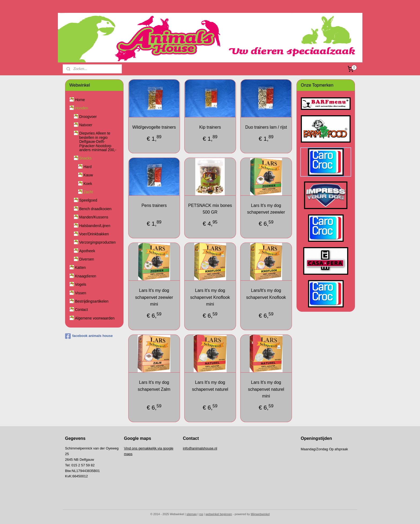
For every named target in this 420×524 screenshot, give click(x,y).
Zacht (88, 192)
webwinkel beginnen (219, 514)
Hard (88, 167)
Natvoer (86, 125)
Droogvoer (88, 117)
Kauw (88, 175)
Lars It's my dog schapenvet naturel (210, 386)
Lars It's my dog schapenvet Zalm (154, 386)
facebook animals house (89, 336)
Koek (88, 184)
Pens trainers (154, 205)
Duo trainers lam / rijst (266, 127)
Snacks (85, 158)
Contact (81, 310)
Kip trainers (210, 127)
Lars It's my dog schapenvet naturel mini (266, 389)
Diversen (87, 259)
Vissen (81, 293)
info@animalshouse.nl (200, 448)
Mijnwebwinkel (260, 514)
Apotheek (87, 251)
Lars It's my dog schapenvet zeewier (266, 209)
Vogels (81, 284)
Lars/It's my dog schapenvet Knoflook (266, 294)
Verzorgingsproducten (97, 242)
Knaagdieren (86, 276)
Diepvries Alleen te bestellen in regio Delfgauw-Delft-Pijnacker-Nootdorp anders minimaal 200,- (98, 142)
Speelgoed (88, 200)
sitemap (192, 514)
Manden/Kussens (94, 217)
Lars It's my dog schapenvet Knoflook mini (210, 297)
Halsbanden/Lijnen (95, 226)
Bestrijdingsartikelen (92, 301)
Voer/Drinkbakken (94, 234)
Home (80, 100)
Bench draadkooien (95, 209)
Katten (80, 267)
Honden (82, 108)
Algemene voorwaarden (95, 318)
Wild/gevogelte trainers (154, 127)
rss (201, 514)
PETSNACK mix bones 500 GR (210, 209)
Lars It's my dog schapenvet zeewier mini (154, 297)
